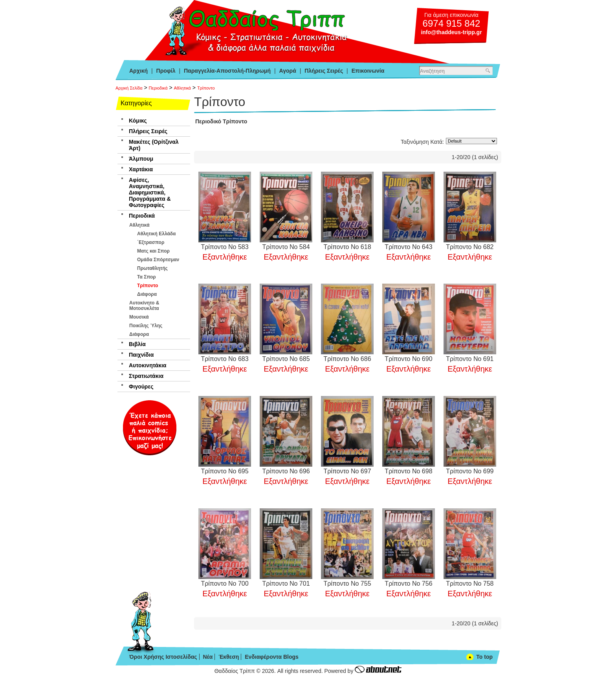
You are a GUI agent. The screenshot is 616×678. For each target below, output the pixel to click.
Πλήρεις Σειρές (324, 71)
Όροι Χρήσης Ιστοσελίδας (163, 657)
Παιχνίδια (141, 355)
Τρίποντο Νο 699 (470, 471)
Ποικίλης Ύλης (146, 326)
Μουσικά (139, 317)
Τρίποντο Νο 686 (347, 359)
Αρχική (138, 71)
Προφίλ (166, 71)
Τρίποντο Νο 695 (225, 471)
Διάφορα (147, 294)
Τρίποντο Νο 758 (470, 584)
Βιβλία (137, 344)
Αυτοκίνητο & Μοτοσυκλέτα (144, 306)
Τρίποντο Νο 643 (408, 247)
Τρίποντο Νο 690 (408, 359)
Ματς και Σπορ (153, 251)
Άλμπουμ (141, 159)
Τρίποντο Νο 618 (347, 247)
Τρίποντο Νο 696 (286, 471)
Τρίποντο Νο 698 (408, 471)
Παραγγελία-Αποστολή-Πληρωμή (227, 71)
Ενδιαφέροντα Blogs (272, 657)
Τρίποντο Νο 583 (225, 247)
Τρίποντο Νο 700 (225, 584)
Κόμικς (138, 121)
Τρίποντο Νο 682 (470, 247)
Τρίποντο (206, 88)
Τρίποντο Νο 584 (286, 247)
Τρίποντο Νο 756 (408, 584)
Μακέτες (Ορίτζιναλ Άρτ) (154, 145)
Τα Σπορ (147, 277)
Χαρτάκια (141, 169)
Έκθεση (229, 657)
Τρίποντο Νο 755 (347, 584)
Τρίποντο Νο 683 (225, 359)
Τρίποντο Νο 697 (347, 471)
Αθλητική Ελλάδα (156, 234)
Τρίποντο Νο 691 (470, 359)
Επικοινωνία (368, 71)
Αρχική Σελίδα (129, 88)
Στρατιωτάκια (146, 376)
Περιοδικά (158, 88)
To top (484, 657)
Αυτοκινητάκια (148, 365)
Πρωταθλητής (152, 268)
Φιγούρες (141, 387)
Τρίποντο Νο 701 (286, 584)
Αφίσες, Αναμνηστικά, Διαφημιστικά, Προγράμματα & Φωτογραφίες (150, 192)
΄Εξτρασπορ (151, 242)
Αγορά (288, 71)
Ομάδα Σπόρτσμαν (158, 260)
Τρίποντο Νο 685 (286, 359)
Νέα (208, 657)
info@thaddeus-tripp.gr (451, 32)
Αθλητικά (182, 88)
